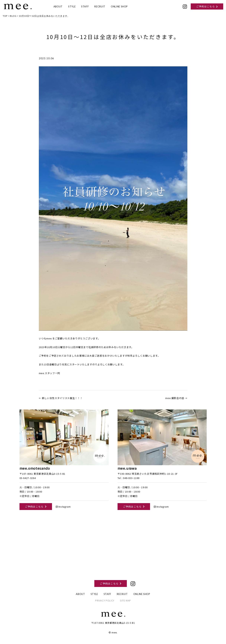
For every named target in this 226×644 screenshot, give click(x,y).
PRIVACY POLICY (105, 600)
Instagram (63, 507)
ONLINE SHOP (119, 7)
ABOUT (58, 7)
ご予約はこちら (207, 6)
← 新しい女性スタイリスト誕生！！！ (61, 398)
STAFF (85, 7)
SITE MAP (125, 600)
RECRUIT (100, 7)
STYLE (72, 7)
